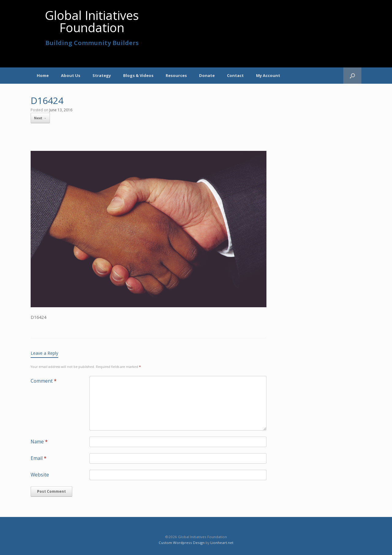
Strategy (102, 75)
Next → (40, 118)
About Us (71, 75)
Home (43, 75)
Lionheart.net (222, 543)
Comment (44, 381)
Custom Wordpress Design (182, 543)
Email (39, 458)
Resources (176, 75)
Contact (235, 75)
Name (39, 442)
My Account (268, 75)
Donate (207, 75)
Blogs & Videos (138, 75)
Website (40, 475)
